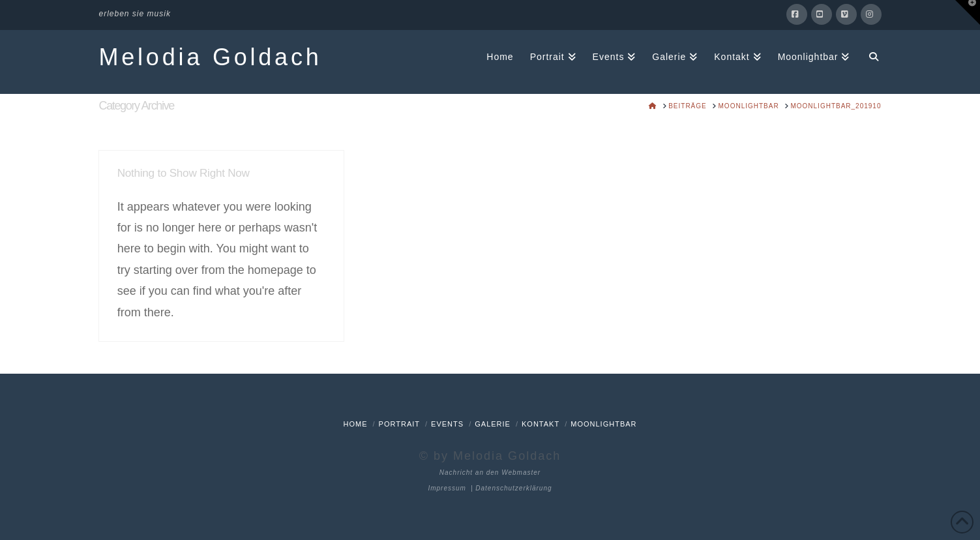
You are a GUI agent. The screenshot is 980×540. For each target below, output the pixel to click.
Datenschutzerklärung (513, 488)
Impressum (447, 488)
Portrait (399, 424)
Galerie (493, 424)
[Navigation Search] (869, 56)
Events (447, 424)
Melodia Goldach (211, 57)
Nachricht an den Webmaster (490, 472)
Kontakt (541, 424)
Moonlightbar (603, 424)
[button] (968, 12)
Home (355, 424)
